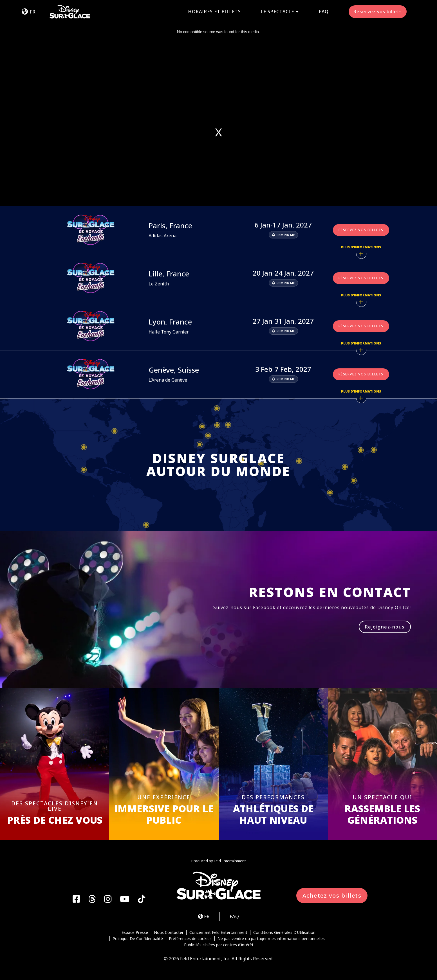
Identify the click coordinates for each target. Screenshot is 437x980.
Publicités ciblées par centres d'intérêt (219, 945)
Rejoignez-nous (385, 627)
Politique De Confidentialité (138, 939)
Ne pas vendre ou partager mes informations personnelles (271, 939)
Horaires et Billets (214, 12)
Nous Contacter (169, 932)
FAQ (324, 12)
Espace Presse (135, 932)
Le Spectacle (277, 12)
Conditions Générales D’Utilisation (284, 932)
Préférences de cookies (190, 939)
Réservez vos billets (378, 12)
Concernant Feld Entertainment (218, 932)
